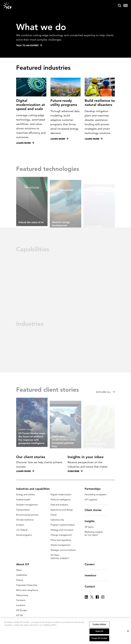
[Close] (128, 631)
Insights (91, 521)
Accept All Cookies (99, 639)
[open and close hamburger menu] (126, 5)
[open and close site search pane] (119, 5)
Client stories (95, 510)
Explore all (105, 398)
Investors (92, 575)
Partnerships (94, 489)
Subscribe (75, 471)
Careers (91, 564)
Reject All (99, 632)
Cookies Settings (99, 625)
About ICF (24, 564)
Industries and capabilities (35, 489)
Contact (91, 586)
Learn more (25, 471)
